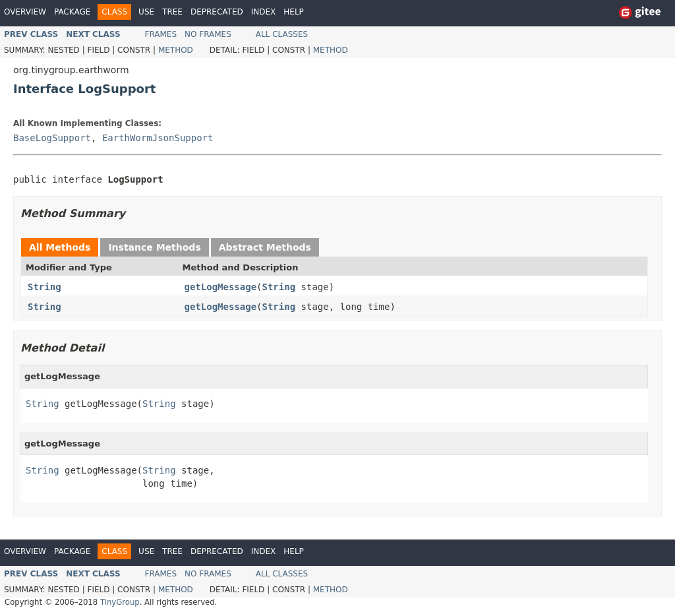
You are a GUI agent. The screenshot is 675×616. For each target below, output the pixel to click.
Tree (172, 12)
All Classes (282, 34)
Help (294, 12)
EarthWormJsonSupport (158, 138)
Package (72, 12)
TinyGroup (120, 602)
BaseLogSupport (52, 138)
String (44, 287)
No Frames (208, 34)
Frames (161, 34)
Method (176, 50)
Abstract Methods (265, 247)
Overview (25, 12)
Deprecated (217, 12)
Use (146, 12)
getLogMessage (221, 287)
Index (264, 12)
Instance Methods (154, 247)
